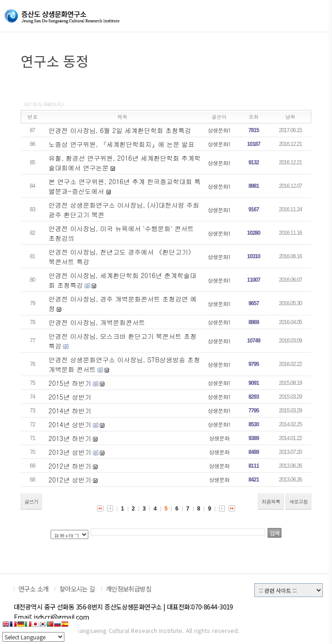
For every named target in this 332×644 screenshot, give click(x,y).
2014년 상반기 (70, 424)
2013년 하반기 (70, 438)
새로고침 (298, 502)
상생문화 (219, 438)
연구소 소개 (34, 589)
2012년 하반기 (70, 466)
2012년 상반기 (70, 480)
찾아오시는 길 (77, 589)
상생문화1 (219, 130)
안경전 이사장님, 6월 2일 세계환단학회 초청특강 (120, 130)
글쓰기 (31, 502)
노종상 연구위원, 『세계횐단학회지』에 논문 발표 (122, 144)
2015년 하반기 (70, 383)
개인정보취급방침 (129, 589)
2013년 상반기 (70, 452)
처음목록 (271, 502)
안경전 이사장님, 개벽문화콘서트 (97, 322)
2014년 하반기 (70, 411)
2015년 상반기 (70, 397)
